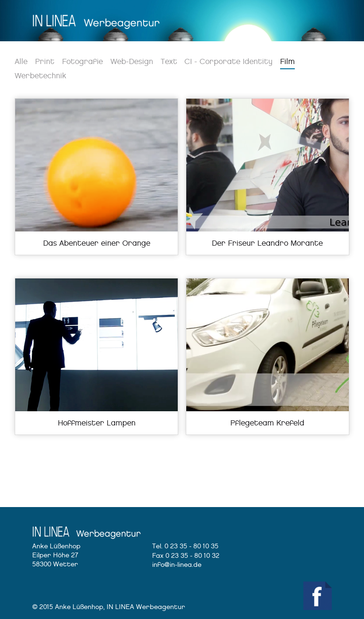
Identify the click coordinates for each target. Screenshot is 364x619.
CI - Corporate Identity (228, 61)
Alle (21, 61)
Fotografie (82, 61)
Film (287, 61)
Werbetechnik (41, 76)
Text (169, 61)
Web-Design (132, 61)
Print (45, 61)
